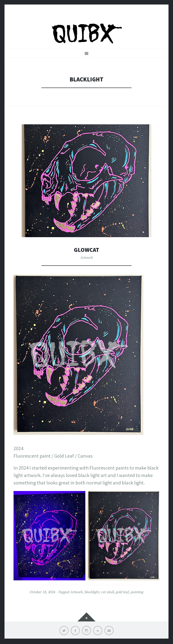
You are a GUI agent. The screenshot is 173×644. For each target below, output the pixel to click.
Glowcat (87, 251)
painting (137, 593)
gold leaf (122, 593)
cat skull (108, 593)
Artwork (87, 258)
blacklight (92, 593)
